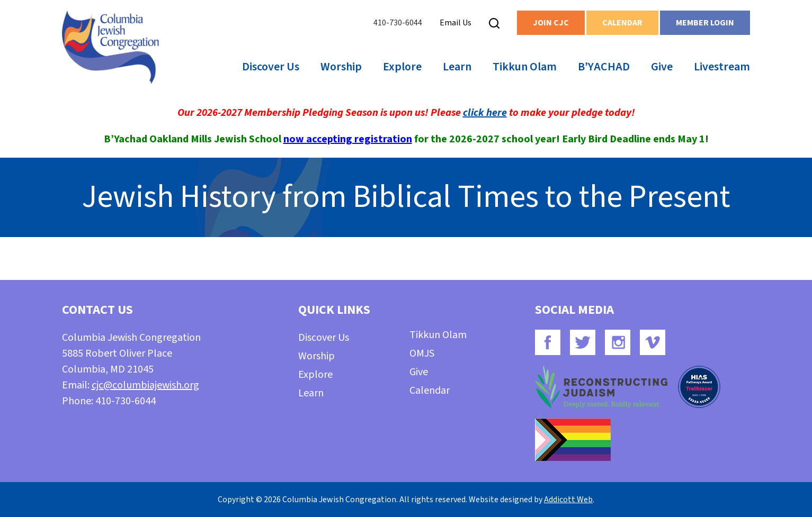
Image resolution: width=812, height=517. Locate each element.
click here (485, 113)
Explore (402, 67)
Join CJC (551, 23)
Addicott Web (568, 500)
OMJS (422, 353)
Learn (457, 67)
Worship (341, 67)
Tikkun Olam (525, 67)
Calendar (622, 23)
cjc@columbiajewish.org (145, 385)
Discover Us (271, 67)
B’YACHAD (604, 67)
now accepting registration (348, 139)
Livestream (722, 67)
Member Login (705, 23)
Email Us (456, 23)
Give (662, 67)
